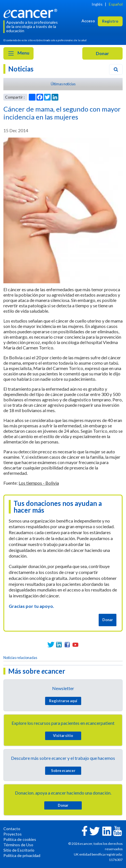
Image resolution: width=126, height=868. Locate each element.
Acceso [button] (88, 21)
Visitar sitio (63, 736)
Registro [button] (110, 21)
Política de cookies (20, 839)
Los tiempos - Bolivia (39, 483)
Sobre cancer (63, 771)
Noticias (21, 69)
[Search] (116, 69)
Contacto (12, 829)
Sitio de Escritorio (19, 850)
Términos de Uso (18, 845)
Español (116, 4)
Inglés (97, 4)
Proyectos (13, 834)
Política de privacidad (22, 855)
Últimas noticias (63, 84)
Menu (18, 53)
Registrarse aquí (63, 701)
